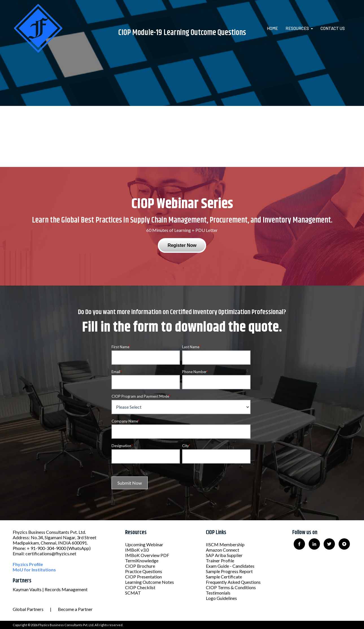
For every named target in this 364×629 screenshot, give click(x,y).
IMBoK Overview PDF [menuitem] (147, 555)
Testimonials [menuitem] (218, 593)
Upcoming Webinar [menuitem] (144, 544)
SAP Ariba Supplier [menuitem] (224, 555)
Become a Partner (75, 609)
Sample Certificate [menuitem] (224, 577)
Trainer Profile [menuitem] (220, 561)
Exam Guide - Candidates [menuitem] (230, 566)
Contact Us (333, 28)
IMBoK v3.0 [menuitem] (137, 550)
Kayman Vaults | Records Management (50, 589)
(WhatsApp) (79, 548)
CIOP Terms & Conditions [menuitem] (231, 587)
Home (272, 28)
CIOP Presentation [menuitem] (143, 577)
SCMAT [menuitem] (133, 593)
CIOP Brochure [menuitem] (140, 566)
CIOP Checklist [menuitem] (140, 587)
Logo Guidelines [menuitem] (221, 598)
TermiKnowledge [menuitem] (142, 561)
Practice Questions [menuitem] (144, 571)
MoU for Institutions (34, 570)
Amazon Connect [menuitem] (223, 550)
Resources (297, 28)
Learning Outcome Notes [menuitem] (150, 582)
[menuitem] (276, 28)
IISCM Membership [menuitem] (225, 544)
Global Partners (28, 609)
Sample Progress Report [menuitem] (229, 571)
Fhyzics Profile (28, 564)
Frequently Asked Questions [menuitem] (233, 582)
